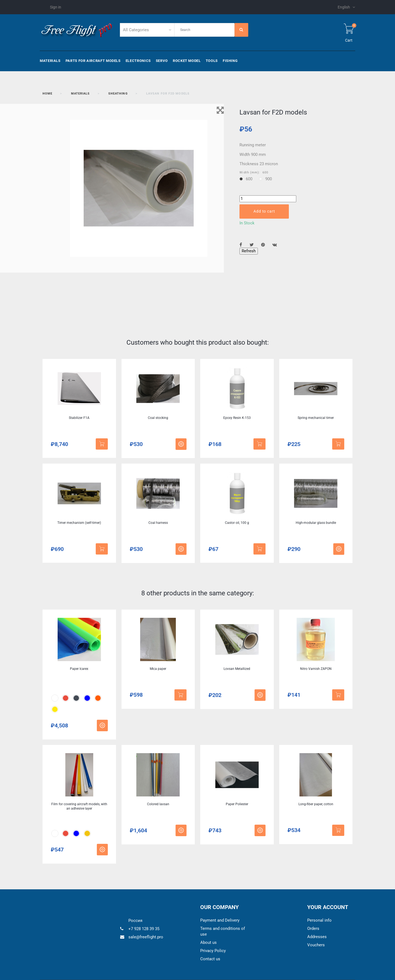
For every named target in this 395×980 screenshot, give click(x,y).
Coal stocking (158, 418)
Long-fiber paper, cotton (316, 804)
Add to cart (264, 211)
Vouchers (316, 945)
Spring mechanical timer (316, 418)
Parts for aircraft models (93, 61)
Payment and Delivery (220, 920)
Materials (50, 61)
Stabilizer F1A (79, 418)
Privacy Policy (213, 951)
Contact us (210, 959)
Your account (328, 907)
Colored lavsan (158, 804)
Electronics (138, 61)
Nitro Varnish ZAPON (316, 669)
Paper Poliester (237, 804)
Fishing (230, 61)
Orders (313, 928)
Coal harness (158, 523)
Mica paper (158, 669)
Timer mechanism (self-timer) (79, 523)
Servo (162, 61)
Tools (212, 61)
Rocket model (187, 61)
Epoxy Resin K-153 (237, 418)
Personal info (319, 920)
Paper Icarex (79, 669)
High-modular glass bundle (316, 523)
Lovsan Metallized (237, 669)
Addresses (317, 937)
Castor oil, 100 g (237, 523)
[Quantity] (268, 199)
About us (208, 942)
